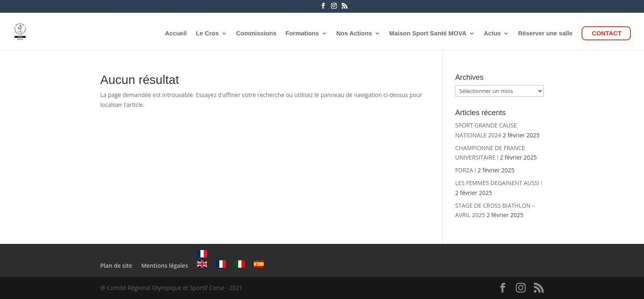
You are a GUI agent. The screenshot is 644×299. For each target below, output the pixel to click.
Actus (492, 34)
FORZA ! (466, 170)
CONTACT (607, 34)
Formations (302, 34)
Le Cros (207, 34)
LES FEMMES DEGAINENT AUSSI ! (499, 183)
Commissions (256, 34)
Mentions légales (165, 265)
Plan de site (116, 265)
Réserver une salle (545, 34)
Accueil (176, 34)
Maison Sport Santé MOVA (428, 34)
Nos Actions (354, 34)
